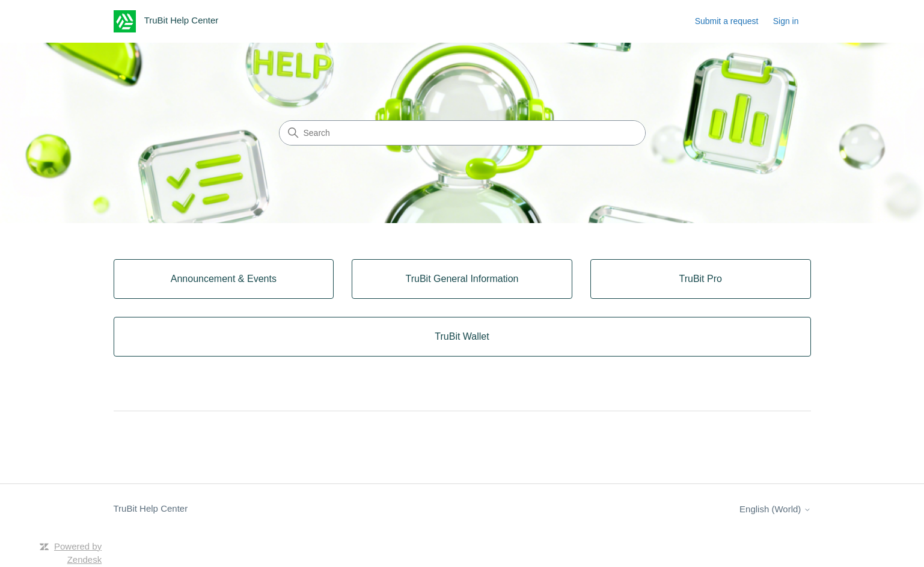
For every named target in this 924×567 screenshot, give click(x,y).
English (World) (775, 509)
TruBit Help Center (151, 508)
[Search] (462, 133)
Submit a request (727, 21)
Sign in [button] (786, 21)
